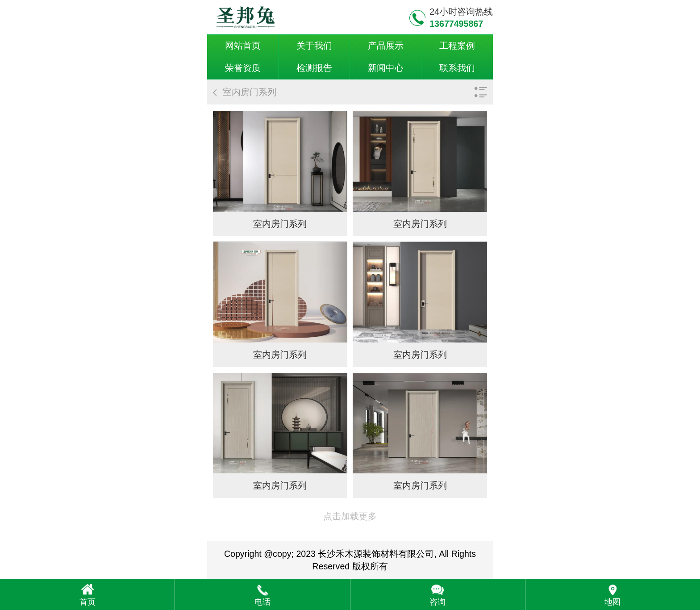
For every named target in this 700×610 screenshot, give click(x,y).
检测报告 (314, 68)
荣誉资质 (243, 68)
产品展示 (386, 46)
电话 (262, 602)
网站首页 (243, 46)
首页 (87, 602)
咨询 (437, 602)
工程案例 (457, 46)
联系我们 (457, 68)
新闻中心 (386, 68)
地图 (612, 602)
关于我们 (314, 46)
